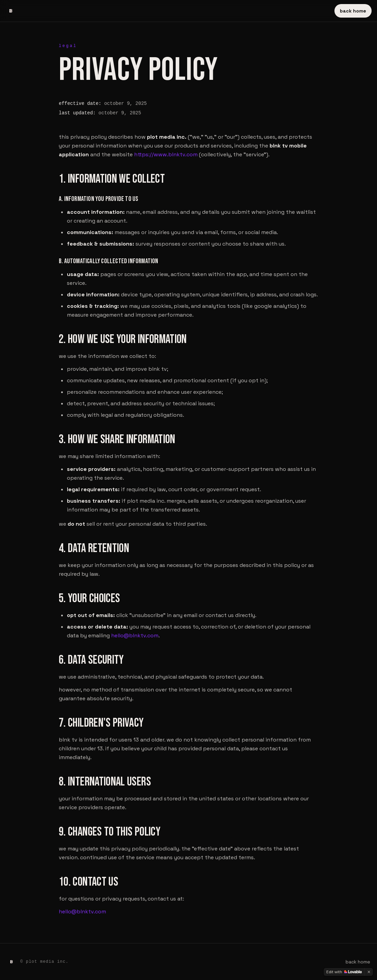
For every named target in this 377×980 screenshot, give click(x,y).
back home (353, 11)
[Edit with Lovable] (344, 972)
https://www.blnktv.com (166, 154)
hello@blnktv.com (135, 635)
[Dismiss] (369, 972)
